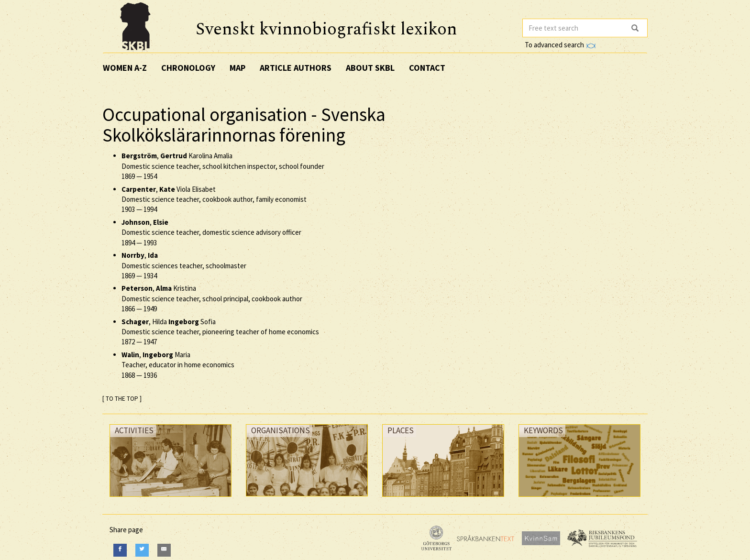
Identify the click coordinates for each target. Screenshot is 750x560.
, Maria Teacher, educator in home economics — (178, 365)
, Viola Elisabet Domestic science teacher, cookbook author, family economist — (214, 199)
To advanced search (560, 45)
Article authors (296, 68)
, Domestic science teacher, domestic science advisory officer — (211, 232)
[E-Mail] (164, 550)
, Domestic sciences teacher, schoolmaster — (184, 265)
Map (237, 68)
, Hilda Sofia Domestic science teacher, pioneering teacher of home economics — (220, 332)
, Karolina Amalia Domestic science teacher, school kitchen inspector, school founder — (223, 166)
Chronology (188, 68)
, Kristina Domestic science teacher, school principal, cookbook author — (212, 298)
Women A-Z (125, 68)
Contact (427, 68)
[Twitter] (142, 550)
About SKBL (370, 68)
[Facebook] (120, 550)
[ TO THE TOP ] (122, 399)
